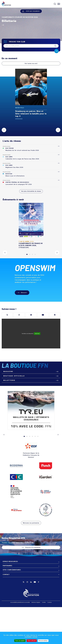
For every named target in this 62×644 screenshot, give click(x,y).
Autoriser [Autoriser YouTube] (37, 334)
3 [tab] (32, 254)
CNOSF (46, 547)
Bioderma (16, 503)
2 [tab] (30, 254)
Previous (4, 130)
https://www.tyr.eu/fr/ (31, 448)
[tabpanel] (31, 226)
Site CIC (16, 514)
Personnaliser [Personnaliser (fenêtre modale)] (43, 641)
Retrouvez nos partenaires (31, 560)
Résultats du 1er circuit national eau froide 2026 (22, 150)
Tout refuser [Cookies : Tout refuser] (32, 641)
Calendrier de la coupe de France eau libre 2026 (22, 159)
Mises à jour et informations (15, 176)
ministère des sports (16, 529)
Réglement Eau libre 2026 (14, 167)
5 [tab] (35, 473)
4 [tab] (35, 254)
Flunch (46, 503)
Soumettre (56, 51)
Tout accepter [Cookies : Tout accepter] (20, 641)
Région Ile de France (16, 547)
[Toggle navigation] (59, 4)
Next (58, 130)
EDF (31, 483)
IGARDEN (46, 514)
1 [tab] (27, 254)
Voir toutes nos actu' (31, 63)
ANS (46, 529)
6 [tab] (38, 473)
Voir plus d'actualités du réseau (31, 191)
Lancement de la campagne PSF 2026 (19, 184)
